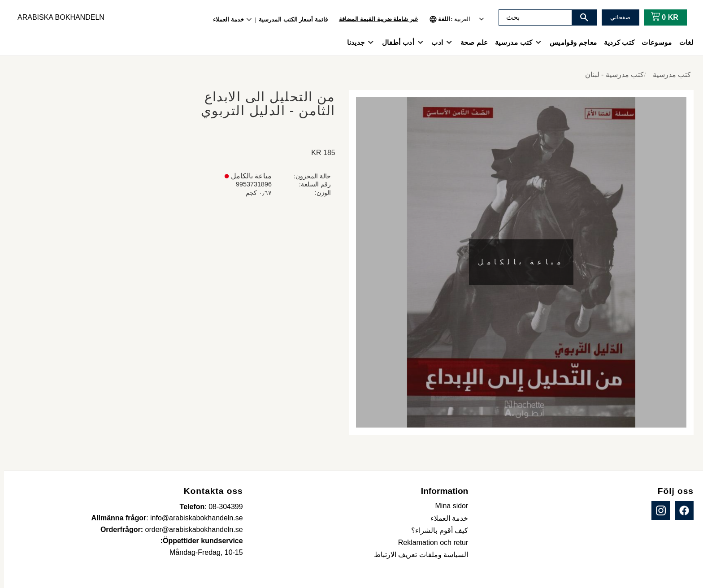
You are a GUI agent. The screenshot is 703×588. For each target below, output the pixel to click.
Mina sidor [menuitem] (448, 506)
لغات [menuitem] (682, 42)
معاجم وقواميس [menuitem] (569, 42)
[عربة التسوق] (659, 17)
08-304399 (222, 507)
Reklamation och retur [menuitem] (429, 543)
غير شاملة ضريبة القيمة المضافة (374, 19)
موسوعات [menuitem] (653, 42)
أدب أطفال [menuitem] (394, 42)
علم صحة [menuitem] (470, 42)
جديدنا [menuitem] (352, 42)
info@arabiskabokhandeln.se (193, 518)
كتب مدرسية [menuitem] (510, 42)
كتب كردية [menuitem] (615, 42)
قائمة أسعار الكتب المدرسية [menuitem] (289, 19)
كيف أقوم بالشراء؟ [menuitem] (436, 530)
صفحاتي (616, 17)
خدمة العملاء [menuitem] (224, 19)
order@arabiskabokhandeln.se (190, 530)
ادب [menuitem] (433, 42)
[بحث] (580, 17)
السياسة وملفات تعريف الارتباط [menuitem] (417, 555)
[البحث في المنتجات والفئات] (531, 17)
